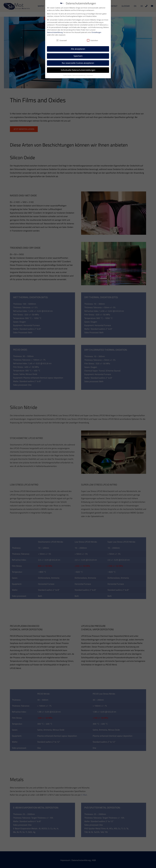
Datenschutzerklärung (55, 32)
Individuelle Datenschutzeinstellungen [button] (78, 70)
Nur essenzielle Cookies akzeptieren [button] (78, 63)
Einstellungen (96, 32)
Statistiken (93, 40)
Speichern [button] (78, 56)
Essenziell (61, 40)
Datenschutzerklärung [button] (79, 75)
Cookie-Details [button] (67, 75)
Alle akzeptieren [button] (78, 49)
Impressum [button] (90, 75)
